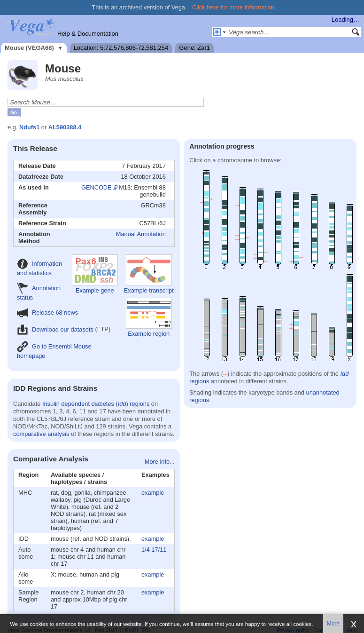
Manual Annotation (141, 234)
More (333, 624)
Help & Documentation (88, 34)
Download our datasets (55, 329)
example (153, 493)
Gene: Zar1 (194, 48)
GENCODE (97, 187)
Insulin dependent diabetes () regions (96, 404)
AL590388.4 (65, 127)
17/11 (159, 550)
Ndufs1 (29, 127)
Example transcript (149, 274)
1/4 (146, 550)
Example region (149, 317)
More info (157, 462)
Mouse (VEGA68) (29, 48)
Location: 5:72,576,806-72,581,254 (121, 48)
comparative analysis (41, 434)
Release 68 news (47, 313)
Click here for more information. (234, 7)
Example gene (95, 274)
